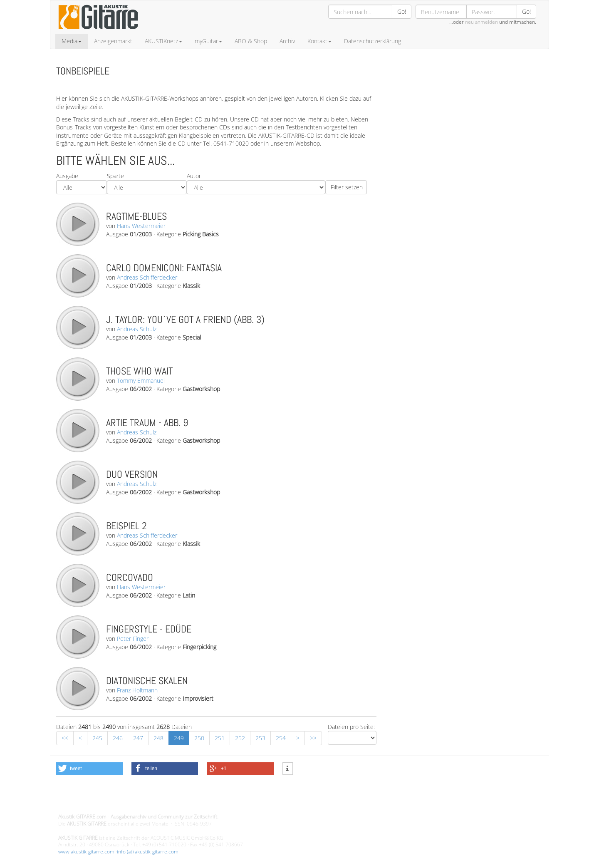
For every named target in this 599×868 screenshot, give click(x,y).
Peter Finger (133, 639)
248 (158, 738)
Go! (402, 11)
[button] (89, 769)
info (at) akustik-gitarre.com (148, 852)
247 (138, 738)
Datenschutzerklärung (373, 41)
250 (199, 738)
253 (260, 738)
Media (72, 41)
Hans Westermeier (141, 226)
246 (118, 738)
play (77, 224)
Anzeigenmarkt (113, 41)
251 (220, 738)
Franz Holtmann (137, 690)
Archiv (287, 41)
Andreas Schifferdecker (147, 277)
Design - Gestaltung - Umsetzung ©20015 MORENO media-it (127, 803)
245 (97, 738)
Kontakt (319, 41)
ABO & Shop (251, 41)
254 (281, 738)
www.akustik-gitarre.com (86, 852)
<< (65, 738)
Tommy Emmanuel (141, 381)
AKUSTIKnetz (163, 41)
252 (240, 738)
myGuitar (208, 41)
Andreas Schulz (137, 329)
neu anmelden (481, 22)
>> (313, 738)
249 (179, 738)
